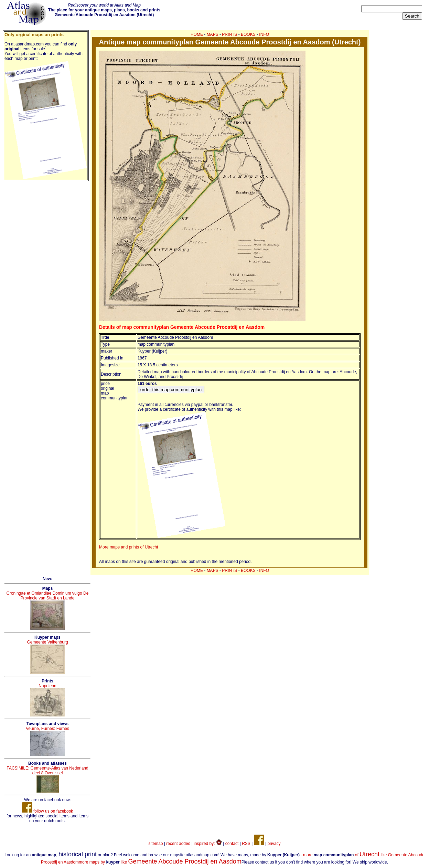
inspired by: (208, 844)
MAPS (213, 34)
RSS (246, 844)
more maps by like (160, 862)
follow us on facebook (48, 811)
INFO (264, 34)
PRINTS (229, 34)
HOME (197, 34)
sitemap (156, 844)
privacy (274, 844)
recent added (178, 844)
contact (232, 844)
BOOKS (248, 34)
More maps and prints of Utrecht (128, 547)
